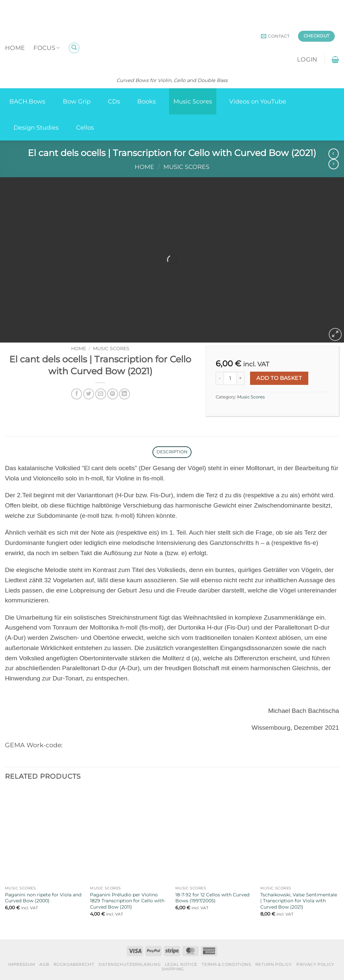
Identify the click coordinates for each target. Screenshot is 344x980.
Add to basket (279, 378)
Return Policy (274, 964)
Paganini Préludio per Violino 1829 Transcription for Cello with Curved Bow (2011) (127, 901)
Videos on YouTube (258, 101)
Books (147, 101)
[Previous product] (334, 164)
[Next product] (334, 154)
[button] (74, 48)
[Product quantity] (230, 378)
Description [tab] (172, 452)
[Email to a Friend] (101, 394)
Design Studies (36, 127)
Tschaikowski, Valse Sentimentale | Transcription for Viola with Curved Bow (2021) (299, 901)
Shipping (173, 969)
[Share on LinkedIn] (125, 394)
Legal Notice (181, 964)
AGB (44, 964)
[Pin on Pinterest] (113, 394)
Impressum (21, 964)
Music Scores (193, 101)
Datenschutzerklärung (129, 964)
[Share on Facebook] (77, 394)
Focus (46, 48)
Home (15, 48)
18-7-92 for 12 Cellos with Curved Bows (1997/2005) (212, 898)
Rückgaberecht (74, 964)
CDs (114, 101)
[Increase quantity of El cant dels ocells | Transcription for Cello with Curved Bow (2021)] (241, 378)
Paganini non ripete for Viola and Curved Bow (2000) (43, 898)
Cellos (85, 127)
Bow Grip (77, 101)
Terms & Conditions (226, 964)
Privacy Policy (315, 964)
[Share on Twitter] (89, 394)
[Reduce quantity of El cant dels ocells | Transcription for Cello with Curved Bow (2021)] (220, 378)
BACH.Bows (27, 101)
